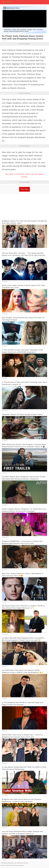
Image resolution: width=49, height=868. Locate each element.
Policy (8, 865)
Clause (12, 865)
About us (3, 865)
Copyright (21, 865)
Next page (24, 189)
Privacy (16, 865)
